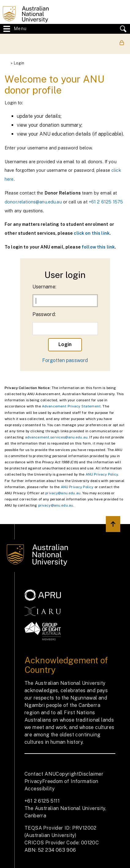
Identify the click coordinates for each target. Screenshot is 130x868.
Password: (44, 314)
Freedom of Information (70, 781)
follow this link (98, 247)
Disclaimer (91, 774)
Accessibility (39, 789)
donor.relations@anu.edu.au (33, 202)
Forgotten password (65, 360)
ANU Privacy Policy (102, 474)
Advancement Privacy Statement (71, 406)
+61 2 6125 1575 (106, 202)
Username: (44, 287)
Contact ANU (40, 774)
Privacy (33, 781)
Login (19, 63)
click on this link (92, 233)
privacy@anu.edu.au (63, 493)
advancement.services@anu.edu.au (56, 437)
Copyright (67, 774)
